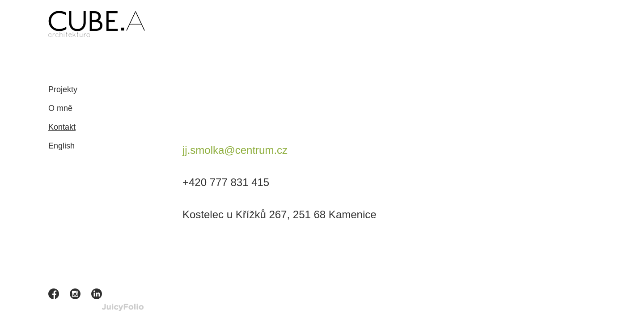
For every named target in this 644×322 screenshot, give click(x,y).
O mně (60, 108)
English (61, 146)
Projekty (63, 89)
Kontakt (62, 127)
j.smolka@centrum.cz (235, 150)
